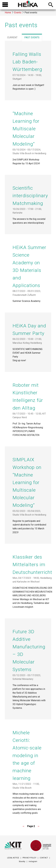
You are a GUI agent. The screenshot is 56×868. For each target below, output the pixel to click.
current (12, 37)
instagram (33, 861)
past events (33, 38)
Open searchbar (51, 5)
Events (18, 13)
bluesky (22, 861)
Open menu (5, 5)
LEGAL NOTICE (13, 858)
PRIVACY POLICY (29, 858)
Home (8, 13)
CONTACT (44, 858)
